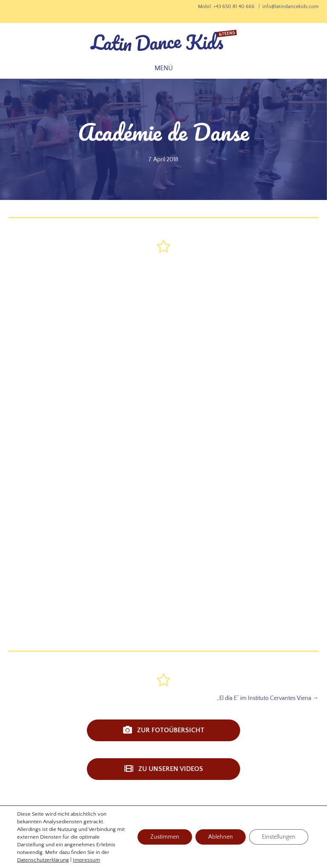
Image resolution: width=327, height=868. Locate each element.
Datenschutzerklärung (43, 860)
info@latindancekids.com (290, 7)
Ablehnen (221, 837)
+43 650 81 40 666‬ (234, 7)
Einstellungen (279, 837)
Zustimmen (165, 837)
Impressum (86, 860)
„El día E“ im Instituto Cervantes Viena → (268, 698)
